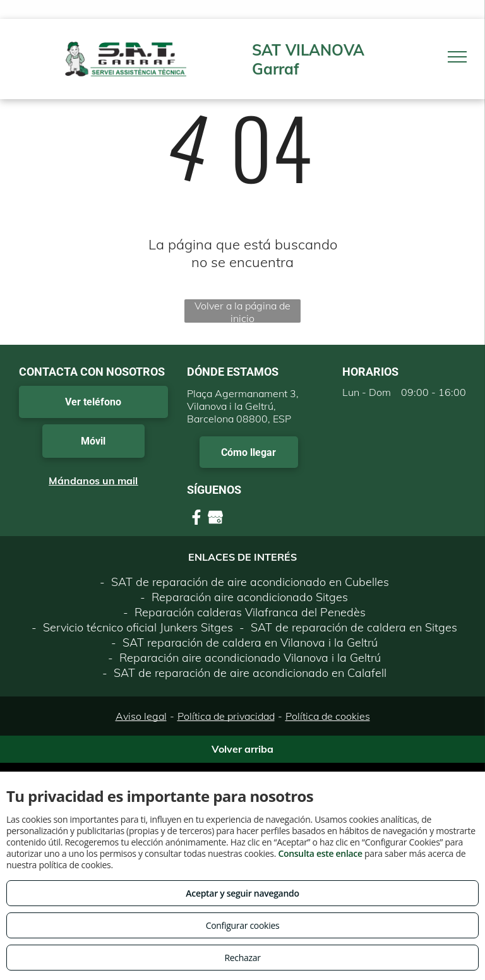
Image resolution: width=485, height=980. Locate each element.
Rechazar (242, 958)
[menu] (457, 57)
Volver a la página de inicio (242, 311)
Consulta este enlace (320, 853)
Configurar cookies (243, 925)
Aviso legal (141, 716)
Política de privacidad (226, 716)
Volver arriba (242, 749)
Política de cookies (328, 716)
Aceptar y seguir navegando (242, 893)
